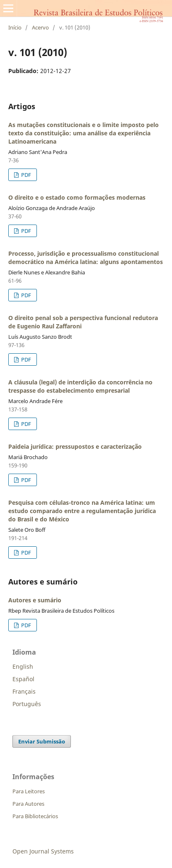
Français (24, 691)
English (23, 666)
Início (15, 27)
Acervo (40, 27)
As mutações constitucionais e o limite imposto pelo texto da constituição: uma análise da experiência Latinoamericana (84, 133)
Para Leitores (29, 791)
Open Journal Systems (43, 851)
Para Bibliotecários (35, 816)
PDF (25, 175)
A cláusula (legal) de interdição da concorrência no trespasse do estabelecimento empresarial (80, 386)
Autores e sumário (35, 600)
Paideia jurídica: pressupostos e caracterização (75, 446)
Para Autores (28, 804)
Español (23, 679)
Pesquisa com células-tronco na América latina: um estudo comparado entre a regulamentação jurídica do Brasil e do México (82, 511)
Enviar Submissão (42, 741)
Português (27, 704)
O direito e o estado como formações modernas (77, 197)
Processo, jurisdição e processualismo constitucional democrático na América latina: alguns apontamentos (86, 258)
